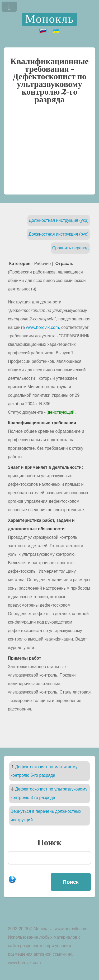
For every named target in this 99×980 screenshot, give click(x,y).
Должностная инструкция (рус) (58, 234)
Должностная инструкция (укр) (59, 220)
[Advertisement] (49, 152)
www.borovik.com (43, 327)
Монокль (49, 19)
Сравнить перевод (70, 248)
